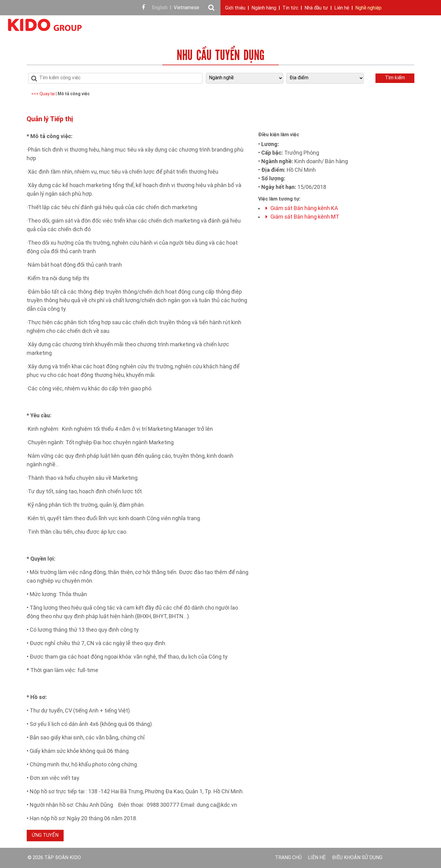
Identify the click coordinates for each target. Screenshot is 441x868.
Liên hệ (342, 8)
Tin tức (290, 8)
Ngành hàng (264, 8)
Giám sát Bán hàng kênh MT (302, 217)
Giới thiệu (235, 8)
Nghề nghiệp (368, 8)
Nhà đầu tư (316, 8)
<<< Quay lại (43, 94)
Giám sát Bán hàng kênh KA (302, 209)
